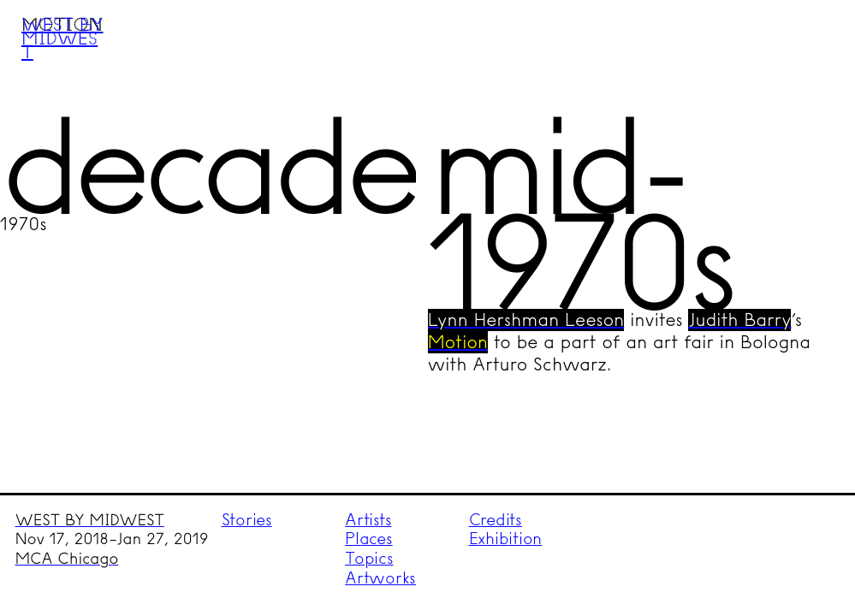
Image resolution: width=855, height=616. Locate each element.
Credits (496, 520)
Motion (458, 342)
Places (369, 539)
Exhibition (506, 539)
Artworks (380, 578)
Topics (369, 558)
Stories (247, 520)
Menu (809, 45)
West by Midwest (62, 38)
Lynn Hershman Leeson (526, 320)
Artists (368, 520)
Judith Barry (739, 320)
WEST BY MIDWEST (90, 520)
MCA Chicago (67, 559)
